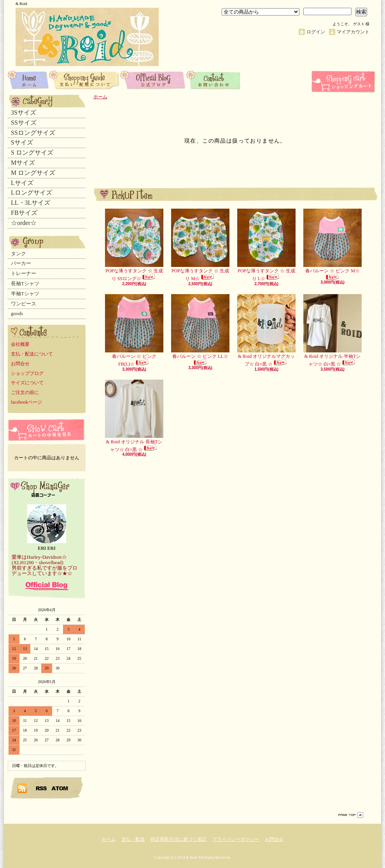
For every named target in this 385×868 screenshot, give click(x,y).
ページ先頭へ (351, 815)
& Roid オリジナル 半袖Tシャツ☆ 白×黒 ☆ (332, 330)
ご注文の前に (25, 392)
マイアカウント (353, 32)
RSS (42, 788)
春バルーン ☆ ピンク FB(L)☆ (134, 330)
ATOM (60, 788)
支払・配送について (85, 80)
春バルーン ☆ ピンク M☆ (332, 244)
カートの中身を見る (47, 430)
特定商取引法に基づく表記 (178, 839)
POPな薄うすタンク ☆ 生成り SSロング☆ (134, 245)
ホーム (28, 80)
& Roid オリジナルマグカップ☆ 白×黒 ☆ (266, 330)
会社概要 (20, 344)
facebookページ (26, 402)
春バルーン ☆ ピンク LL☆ (200, 330)
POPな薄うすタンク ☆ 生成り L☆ (266, 245)
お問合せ (214, 80)
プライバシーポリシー (236, 839)
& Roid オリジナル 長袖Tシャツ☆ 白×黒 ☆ (134, 416)
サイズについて (27, 383)
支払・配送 (133, 839)
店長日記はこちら (47, 586)
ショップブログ (153, 80)
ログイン (316, 32)
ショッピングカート (344, 82)
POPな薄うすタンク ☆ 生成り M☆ (200, 245)
